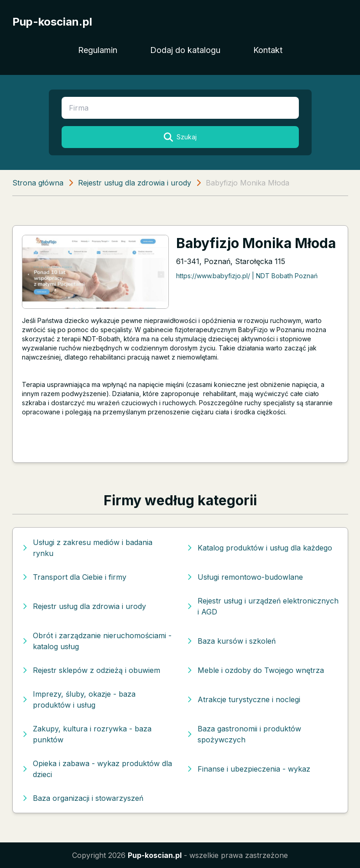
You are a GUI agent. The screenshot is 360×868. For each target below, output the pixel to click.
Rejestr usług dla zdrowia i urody (135, 183)
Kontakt (268, 50)
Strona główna (38, 183)
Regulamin (98, 50)
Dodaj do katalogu (185, 50)
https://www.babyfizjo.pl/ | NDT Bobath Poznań (247, 276)
